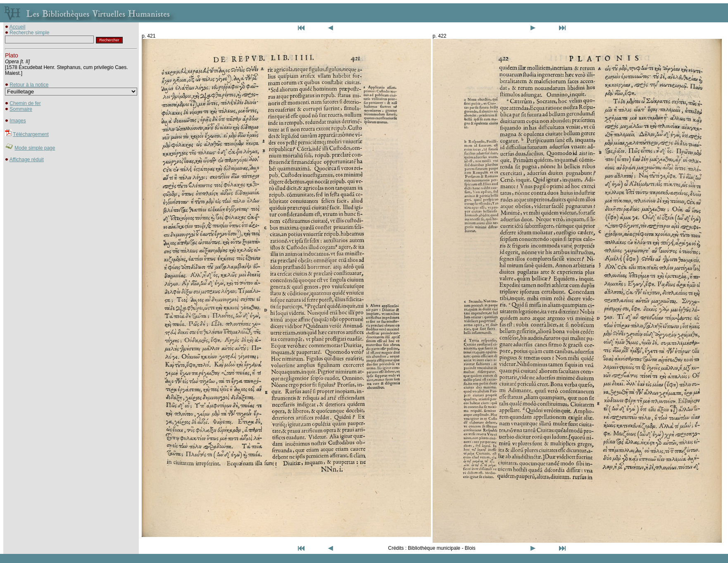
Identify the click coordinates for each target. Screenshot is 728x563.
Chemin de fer (25, 103)
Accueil (18, 27)
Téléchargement (31, 134)
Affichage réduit (27, 160)
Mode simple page (35, 148)
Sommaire (21, 109)
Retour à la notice (29, 85)
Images (18, 121)
